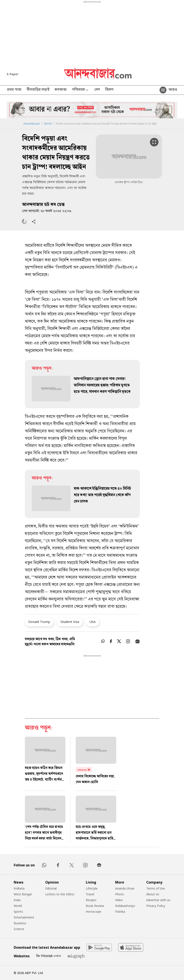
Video (119, 900)
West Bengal (23, 894)
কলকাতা (61, 90)
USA (93, 622)
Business (20, 923)
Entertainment (24, 917)
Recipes (91, 900)
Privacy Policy (156, 906)
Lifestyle (92, 888)
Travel (90, 894)
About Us (153, 894)
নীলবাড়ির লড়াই (38, 90)
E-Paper (13, 74)
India (17, 900)
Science (19, 929)
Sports (18, 912)
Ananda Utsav (125, 888)
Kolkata (19, 888)
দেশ (97, 90)
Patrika (120, 912)
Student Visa (70, 622)
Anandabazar (32, 124)
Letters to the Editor (60, 894)
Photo (120, 894)
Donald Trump (39, 622)
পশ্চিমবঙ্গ (81, 90)
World (48, 124)
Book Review (95, 906)
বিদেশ (109, 90)
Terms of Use (156, 888)
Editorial (51, 888)
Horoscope (94, 912)
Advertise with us (158, 900)
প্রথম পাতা (14, 90)
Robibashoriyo (125, 906)
